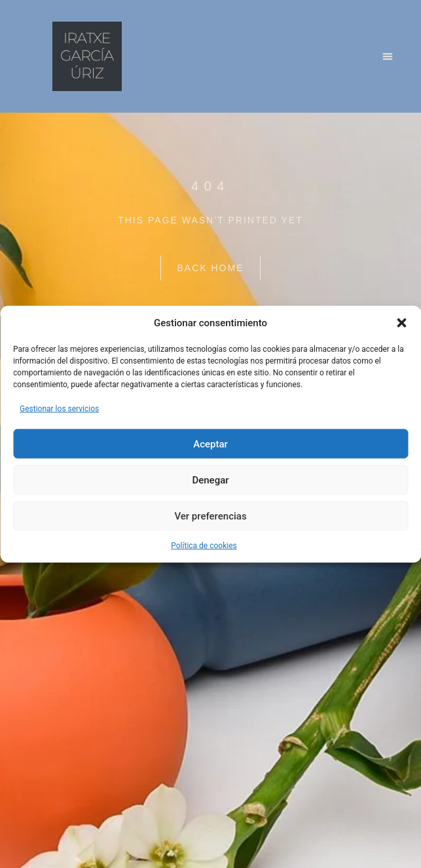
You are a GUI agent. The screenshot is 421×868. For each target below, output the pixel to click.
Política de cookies (204, 546)
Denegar (210, 480)
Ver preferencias (210, 516)
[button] (401, 323)
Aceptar (210, 443)
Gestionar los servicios (59, 409)
